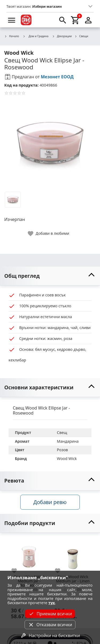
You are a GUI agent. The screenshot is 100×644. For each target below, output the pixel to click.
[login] (88, 20)
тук (52, 603)
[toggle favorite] (49, 234)
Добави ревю (50, 502)
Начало (12, 36)
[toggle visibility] (50, 276)
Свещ (62, 432)
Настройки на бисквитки (50, 636)
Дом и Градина (35, 36)
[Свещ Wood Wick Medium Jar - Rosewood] (29, 555)
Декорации (62, 36)
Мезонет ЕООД (57, 77)
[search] (63, 20)
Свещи (81, 36)
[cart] (75, 20)
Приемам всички (50, 614)
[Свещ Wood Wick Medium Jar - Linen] (73, 555)
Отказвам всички (50, 625)
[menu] (12, 20)
